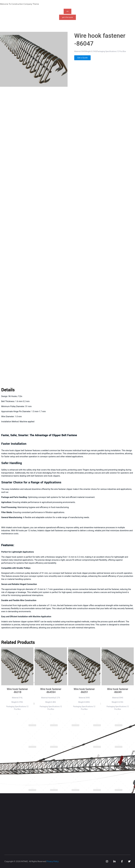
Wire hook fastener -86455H (51, 691)
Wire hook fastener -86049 (118, 691)
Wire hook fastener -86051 (84, 691)
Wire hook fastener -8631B (17, 691)
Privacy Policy (53, 861)
